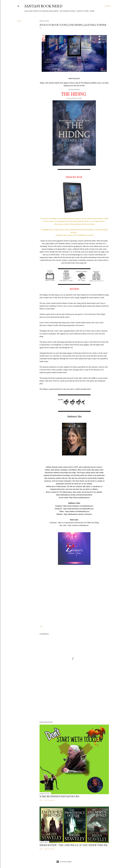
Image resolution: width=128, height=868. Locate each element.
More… (93, 11)
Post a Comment (50, 800)
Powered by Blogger (64, 862)
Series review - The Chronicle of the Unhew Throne (74, 845)
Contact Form (82, 11)
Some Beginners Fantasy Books (59, 796)
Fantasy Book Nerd (43, 6)
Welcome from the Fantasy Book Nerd (41, 11)
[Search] (108, 6)
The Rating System (67, 11)
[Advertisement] (74, 702)
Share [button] (19, 21)
